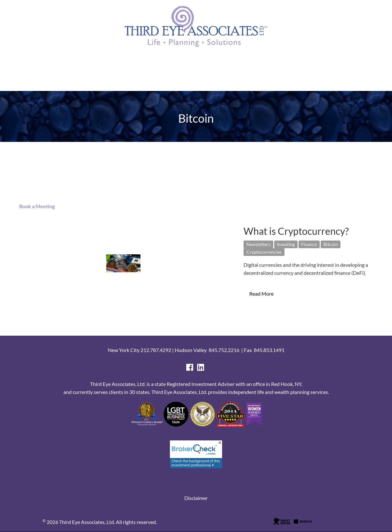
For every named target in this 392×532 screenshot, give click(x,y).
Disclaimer (196, 498)
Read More (261, 294)
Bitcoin (331, 244)
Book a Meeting (36, 206)
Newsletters (258, 244)
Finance (309, 244)
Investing (286, 244)
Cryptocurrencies (264, 252)
